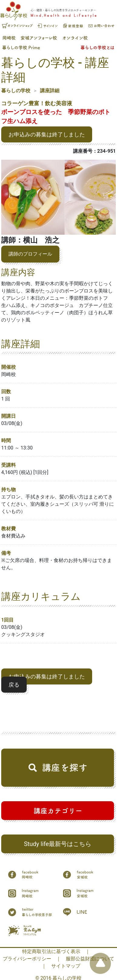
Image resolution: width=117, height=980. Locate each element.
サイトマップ (66, 966)
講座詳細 (50, 91)
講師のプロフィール (30, 254)
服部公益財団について (90, 959)
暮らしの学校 (16, 91)
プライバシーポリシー (27, 959)
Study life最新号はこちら (58, 844)
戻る (14, 685)
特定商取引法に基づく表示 (51, 951)
